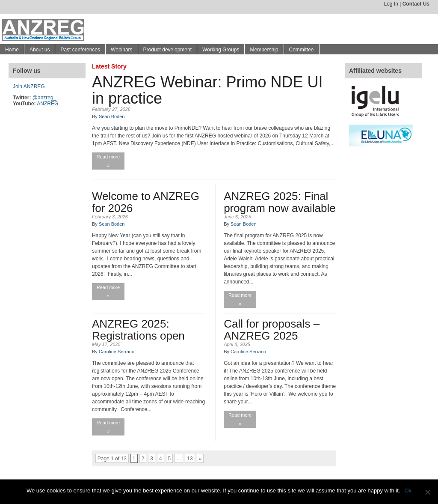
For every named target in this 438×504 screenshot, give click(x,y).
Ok (408, 491)
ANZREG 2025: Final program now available (280, 202)
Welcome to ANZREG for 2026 (146, 202)
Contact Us (416, 4)
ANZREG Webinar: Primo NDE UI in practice (207, 90)
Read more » (108, 161)
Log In (391, 4)
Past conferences (80, 50)
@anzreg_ (44, 98)
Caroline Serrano (117, 352)
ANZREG (47, 104)
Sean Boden (112, 116)
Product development (167, 50)
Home (12, 50)
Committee (302, 50)
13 (190, 459)
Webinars (121, 50)
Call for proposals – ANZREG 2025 (272, 330)
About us (40, 50)
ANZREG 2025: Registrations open (138, 330)
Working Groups (221, 50)
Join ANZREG (29, 86)
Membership (264, 50)
